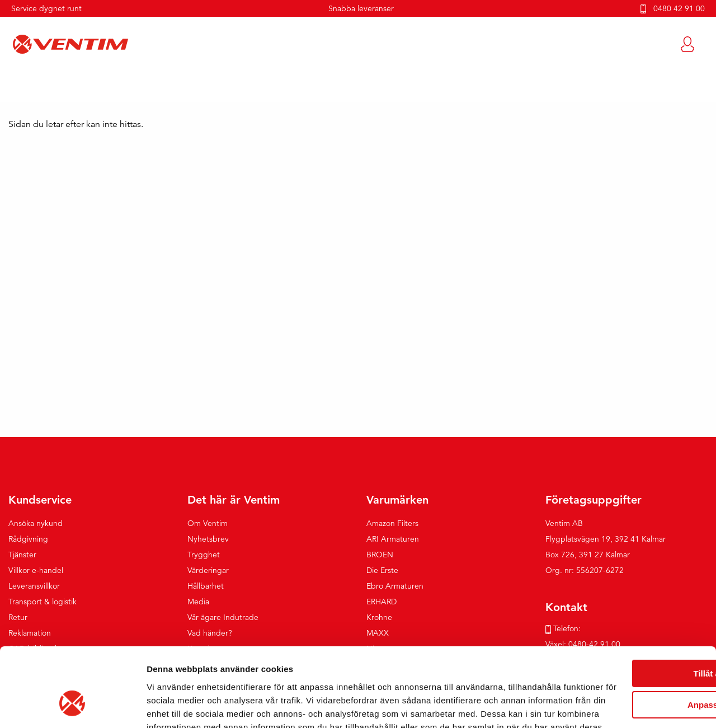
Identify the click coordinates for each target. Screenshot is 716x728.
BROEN (380, 555)
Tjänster (22, 555)
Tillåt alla (623, 595)
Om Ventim (208, 524)
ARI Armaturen (393, 539)
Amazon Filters (392, 524)
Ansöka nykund (36, 524)
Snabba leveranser (361, 8)
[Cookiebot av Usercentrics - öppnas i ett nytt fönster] (72, 706)
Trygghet (204, 555)
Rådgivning (28, 539)
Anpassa (623, 626)
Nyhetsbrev (208, 539)
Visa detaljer (171, 706)
